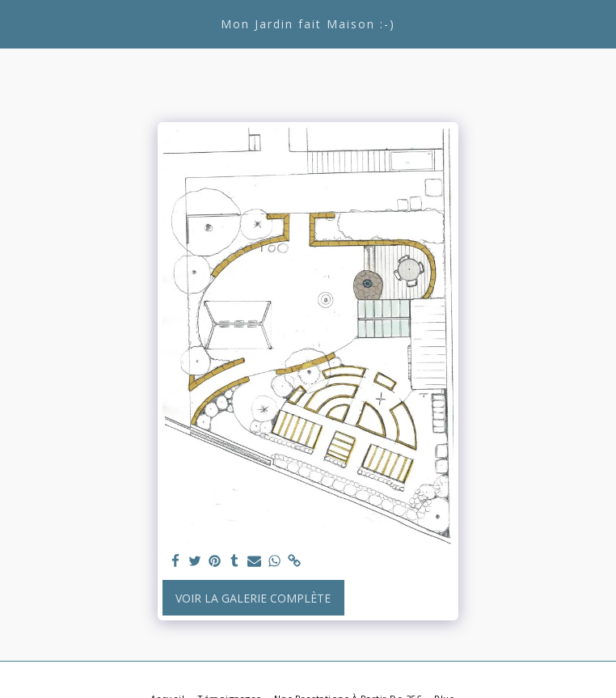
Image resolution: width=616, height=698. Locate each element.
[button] (18, 23)
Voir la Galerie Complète (253, 598)
